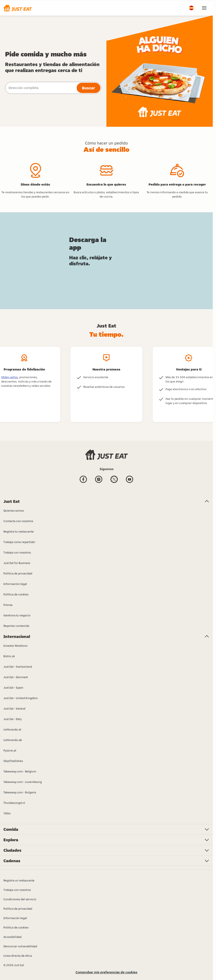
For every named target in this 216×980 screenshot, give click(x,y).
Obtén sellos (9, 377)
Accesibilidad (12, 937)
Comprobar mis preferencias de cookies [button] (106, 972)
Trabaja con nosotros (17, 890)
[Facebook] (83, 480)
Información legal (15, 918)
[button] (18, 8)
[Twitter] (114, 480)
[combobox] (40, 88)
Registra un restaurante (19, 880)
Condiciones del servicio (20, 899)
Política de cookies (16, 927)
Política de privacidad (18, 909)
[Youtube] (130, 480)
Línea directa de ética (18, 956)
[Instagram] (99, 480)
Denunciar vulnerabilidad (20, 946)
